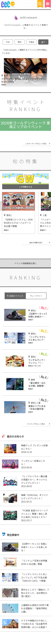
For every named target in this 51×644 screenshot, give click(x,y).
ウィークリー (36, 296)
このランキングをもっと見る (36, 143)
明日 (20, 42)
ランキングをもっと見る (36, 424)
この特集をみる (26, 187)
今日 (8, 42)
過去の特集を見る (36, 242)
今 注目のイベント (15, 296)
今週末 (31, 42)
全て (43, 42)
